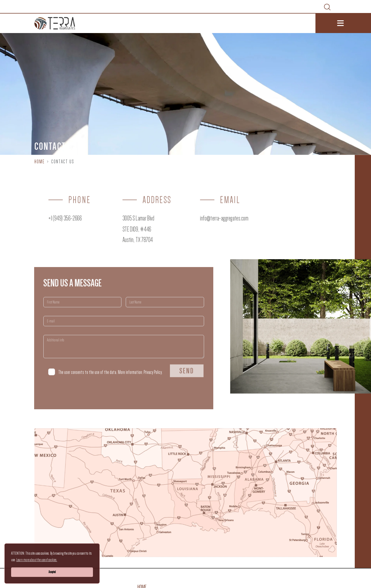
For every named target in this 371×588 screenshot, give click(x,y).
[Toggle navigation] (343, 23)
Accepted (52, 572)
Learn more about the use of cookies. (37, 560)
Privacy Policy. (153, 380)
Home (40, 162)
